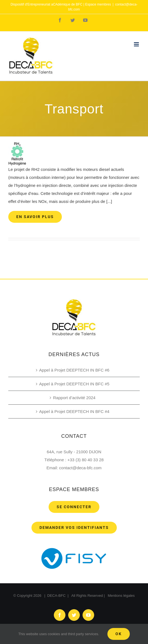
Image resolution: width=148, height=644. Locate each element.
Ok (119, 634)
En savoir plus (35, 217)
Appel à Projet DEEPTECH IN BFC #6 (74, 370)
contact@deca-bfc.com (80, 468)
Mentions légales (121, 596)
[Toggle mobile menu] (137, 44)
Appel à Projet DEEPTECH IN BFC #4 (74, 411)
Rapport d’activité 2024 (74, 398)
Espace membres (98, 4)
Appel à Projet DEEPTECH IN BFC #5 (74, 384)
